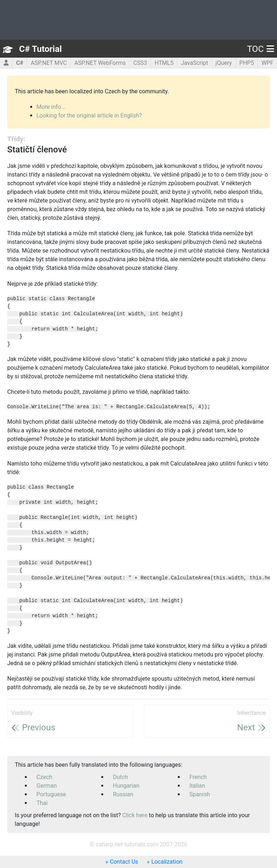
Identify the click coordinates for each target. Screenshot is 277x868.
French (198, 777)
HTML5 (164, 63)
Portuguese (51, 794)
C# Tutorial (40, 49)
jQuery (224, 63)
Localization (167, 862)
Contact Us (124, 862)
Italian (197, 786)
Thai (42, 803)
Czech (44, 777)
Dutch (120, 777)
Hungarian (126, 786)
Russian (123, 794)
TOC (261, 49)
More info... (51, 107)
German (47, 786)
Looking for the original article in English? (89, 115)
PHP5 (247, 63)
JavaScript (195, 63)
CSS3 (140, 63)
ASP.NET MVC (49, 63)
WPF (267, 63)
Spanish (200, 794)
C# (20, 63)
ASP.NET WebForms (100, 63)
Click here (135, 815)
